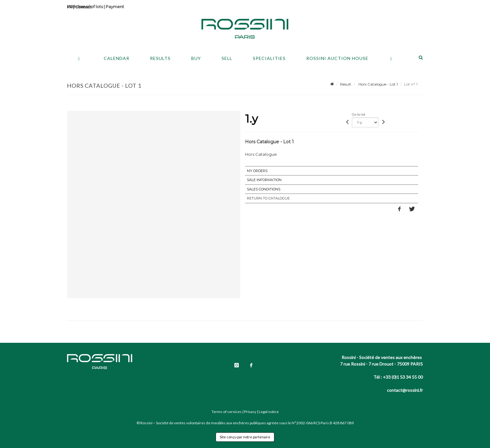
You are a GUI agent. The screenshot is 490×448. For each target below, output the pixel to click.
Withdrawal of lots (85, 7)
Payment (115, 7)
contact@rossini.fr (405, 390)
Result (346, 84)
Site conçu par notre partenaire (245, 437)
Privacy (250, 412)
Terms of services (227, 412)
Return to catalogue (268, 198)
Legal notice (269, 412)
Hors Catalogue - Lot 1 (378, 84)
